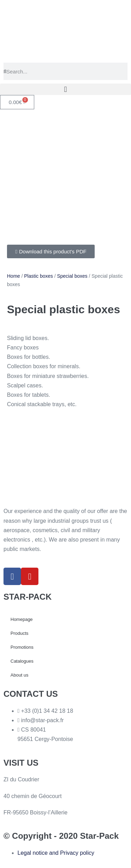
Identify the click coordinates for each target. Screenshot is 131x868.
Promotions (22, 647)
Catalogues (22, 661)
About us (19, 675)
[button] (65, 89)
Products (19, 633)
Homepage (22, 619)
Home (13, 276)
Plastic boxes (38, 276)
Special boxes (72, 276)
